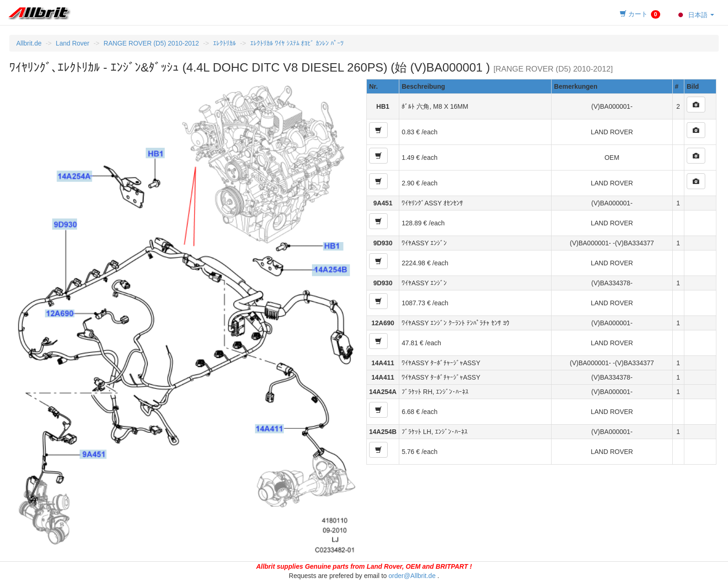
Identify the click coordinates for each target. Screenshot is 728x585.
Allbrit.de (29, 43)
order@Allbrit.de (412, 576)
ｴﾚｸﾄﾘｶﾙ (224, 43)
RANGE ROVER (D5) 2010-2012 (151, 43)
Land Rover (72, 43)
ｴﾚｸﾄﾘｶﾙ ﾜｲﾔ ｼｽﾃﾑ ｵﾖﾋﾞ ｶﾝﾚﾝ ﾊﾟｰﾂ (297, 43)
